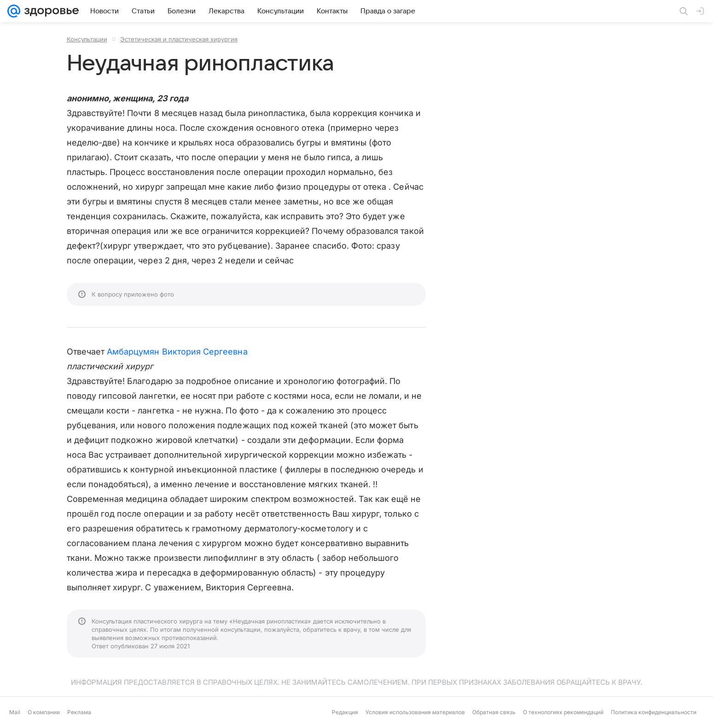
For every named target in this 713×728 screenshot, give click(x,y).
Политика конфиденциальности (654, 712)
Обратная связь (494, 712)
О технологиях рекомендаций (563, 712)
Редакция (345, 712)
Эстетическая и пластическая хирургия (179, 39)
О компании (44, 712)
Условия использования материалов (415, 712)
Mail (15, 712)
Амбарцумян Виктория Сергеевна (177, 352)
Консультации (87, 39)
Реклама (79, 712)
